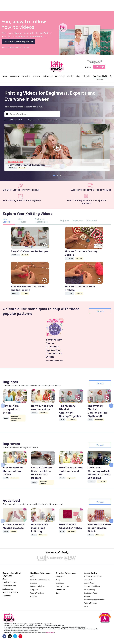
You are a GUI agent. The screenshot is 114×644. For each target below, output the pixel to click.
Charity (70, 76)
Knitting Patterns (9, 582)
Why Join (86, 76)
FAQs (86, 606)
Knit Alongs (48, 76)
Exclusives (26, 76)
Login (88, 67)
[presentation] (3, 406)
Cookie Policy (89, 583)
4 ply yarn (34, 590)
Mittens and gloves (38, 586)
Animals (34, 583)
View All (100, 311)
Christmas (7, 596)
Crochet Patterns (9, 586)
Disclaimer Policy (91, 593)
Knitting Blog (8, 589)
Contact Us (88, 580)
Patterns (15, 76)
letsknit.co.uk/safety (50, 632)
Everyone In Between (27, 99)
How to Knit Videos (10, 592)
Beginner (31, 120)
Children (34, 596)
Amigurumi (60, 576)
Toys (58, 593)
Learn (37, 76)
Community (60, 76)
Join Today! (99, 67)
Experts (78, 93)
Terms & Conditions (92, 586)
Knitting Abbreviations (93, 576)
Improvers (42, 120)
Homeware (60, 590)
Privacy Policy (89, 590)
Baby (32, 576)
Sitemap (87, 596)
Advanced (53, 120)
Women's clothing (37, 593)
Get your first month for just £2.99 (18, 42)
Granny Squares (62, 586)
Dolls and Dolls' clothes (40, 580)
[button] (54, 175)
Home (5, 76)
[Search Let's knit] (111, 76)
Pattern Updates (90, 603)
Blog (78, 76)
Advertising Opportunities (94, 600)
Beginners (57, 93)
